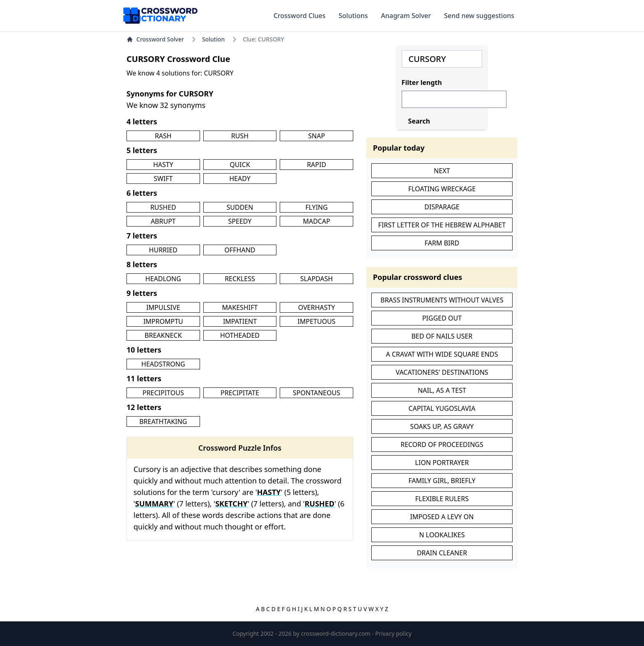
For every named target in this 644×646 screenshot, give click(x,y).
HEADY (240, 179)
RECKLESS (240, 279)
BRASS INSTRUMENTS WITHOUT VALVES (442, 300)
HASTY (163, 165)
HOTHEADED (240, 335)
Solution (213, 39)
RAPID (316, 165)
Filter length (422, 82)
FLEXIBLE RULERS (442, 499)
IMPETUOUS (317, 321)
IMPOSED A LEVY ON (442, 517)
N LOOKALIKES (442, 535)
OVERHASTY (317, 307)
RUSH (240, 136)
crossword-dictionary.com (337, 633)
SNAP (316, 136)
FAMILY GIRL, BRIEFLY (442, 481)
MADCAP (316, 221)
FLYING (316, 207)
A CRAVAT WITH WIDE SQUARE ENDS (442, 354)
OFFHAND (240, 250)
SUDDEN (240, 207)
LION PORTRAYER (442, 463)
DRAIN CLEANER (442, 553)
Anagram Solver (406, 16)
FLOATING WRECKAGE (442, 189)
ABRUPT (163, 221)
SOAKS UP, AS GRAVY (442, 426)
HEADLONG (163, 279)
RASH (163, 136)
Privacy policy (394, 633)
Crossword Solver (155, 39)
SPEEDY (240, 221)
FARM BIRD (442, 243)
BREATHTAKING (163, 422)
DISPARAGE (442, 207)
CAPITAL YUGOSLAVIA (442, 408)
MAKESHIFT (240, 307)
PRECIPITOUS (163, 393)
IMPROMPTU (163, 321)
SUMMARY (154, 504)
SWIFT (163, 179)
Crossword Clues (300, 16)
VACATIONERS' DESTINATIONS (442, 372)
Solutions (353, 16)
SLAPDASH (316, 279)
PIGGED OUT (442, 318)
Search (419, 121)
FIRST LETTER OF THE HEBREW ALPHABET (442, 225)
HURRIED (163, 250)
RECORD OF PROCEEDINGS (442, 444)
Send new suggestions (479, 16)
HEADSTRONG (163, 364)
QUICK (240, 165)
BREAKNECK (163, 335)
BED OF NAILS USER (442, 336)
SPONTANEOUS (316, 393)
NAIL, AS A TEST (442, 390)
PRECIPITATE (240, 393)
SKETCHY (231, 504)
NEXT (442, 171)
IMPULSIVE (163, 307)
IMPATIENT (240, 321)
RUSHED (163, 207)
